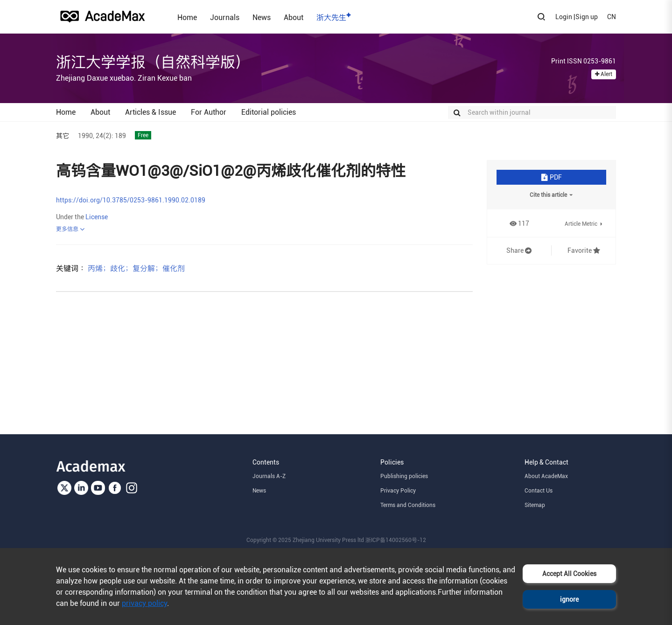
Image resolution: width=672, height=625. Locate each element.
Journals (225, 17)
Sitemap (535, 505)
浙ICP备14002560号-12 (396, 540)
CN (612, 17)
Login (564, 17)
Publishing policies (404, 476)
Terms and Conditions (408, 505)
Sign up (587, 17)
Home (187, 17)
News (262, 17)
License (97, 217)
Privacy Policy (398, 491)
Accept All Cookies (569, 574)
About (294, 17)
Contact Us (539, 491)
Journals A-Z (269, 476)
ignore (569, 599)
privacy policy (144, 603)
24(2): (105, 136)
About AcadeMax (546, 476)
